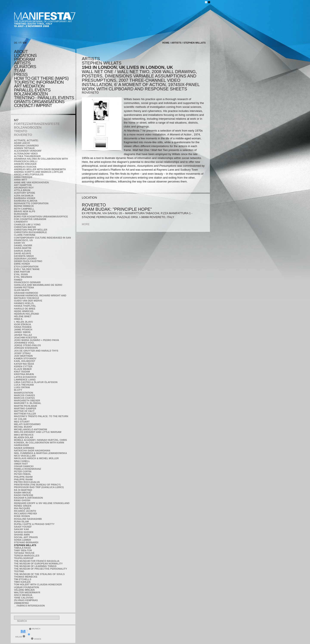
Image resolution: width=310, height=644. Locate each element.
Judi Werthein (23, 356)
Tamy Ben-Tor (23, 550)
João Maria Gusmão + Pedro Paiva (36, 340)
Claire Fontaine (25, 235)
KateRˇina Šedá (24, 364)
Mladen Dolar (24, 437)
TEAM (20, 71)
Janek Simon (22, 332)
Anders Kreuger (25, 164)
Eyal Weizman (23, 277)
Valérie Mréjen (24, 590)
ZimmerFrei (21, 603)
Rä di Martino (23, 490)
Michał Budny (23, 427)
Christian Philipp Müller (31, 230)
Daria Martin (23, 248)
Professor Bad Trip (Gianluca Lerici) (39, 487)
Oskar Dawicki (24, 466)
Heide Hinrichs (24, 311)
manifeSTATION (24, 393)
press (21, 74)
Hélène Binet (23, 316)
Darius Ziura (22, 251)
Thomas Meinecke (26, 577)
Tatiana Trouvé (24, 553)
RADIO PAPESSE (24, 495)
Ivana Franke (23, 327)
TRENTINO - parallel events (44, 98)
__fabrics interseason (29, 606)
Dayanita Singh (24, 256)
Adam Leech (22, 143)
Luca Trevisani (24, 385)
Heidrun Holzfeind (26, 314)
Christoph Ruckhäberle (30, 232)
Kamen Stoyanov (25, 358)
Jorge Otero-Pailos (27, 345)
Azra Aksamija (24, 196)
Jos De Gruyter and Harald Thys (36, 351)
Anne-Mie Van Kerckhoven (31, 182)
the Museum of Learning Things (35, 566)
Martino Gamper (25, 408)
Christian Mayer (25, 227)
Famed (18, 280)
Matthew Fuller (25, 414)
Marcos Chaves (24, 395)
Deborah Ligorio (25, 259)
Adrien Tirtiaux (24, 148)
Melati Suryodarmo (27, 424)
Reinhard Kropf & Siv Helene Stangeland (42, 503)
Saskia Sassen (24, 532)
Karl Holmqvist (25, 361)
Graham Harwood (26, 293)
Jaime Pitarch (23, 330)
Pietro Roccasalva (27, 482)
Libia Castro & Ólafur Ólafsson (36, 382)
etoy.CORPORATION (26, 267)
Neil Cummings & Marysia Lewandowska (40, 453)
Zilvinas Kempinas (26, 600)
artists (22, 63)
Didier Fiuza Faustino (28, 261)
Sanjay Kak (22, 529)
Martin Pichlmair (26, 406)
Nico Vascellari (25, 456)
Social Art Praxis (26, 537)
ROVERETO (23, 135)
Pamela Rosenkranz (28, 469)
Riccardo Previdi (25, 514)
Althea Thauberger (27, 156)
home (166, 43)
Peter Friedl (22, 474)
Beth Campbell (24, 209)
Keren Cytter (23, 366)
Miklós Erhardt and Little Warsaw (38, 432)
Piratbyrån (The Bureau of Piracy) (37, 485)
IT (20, 43)
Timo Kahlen (22, 582)
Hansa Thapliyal (25, 306)
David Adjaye (23, 253)
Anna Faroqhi (23, 177)
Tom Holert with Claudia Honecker (38, 584)
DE (16, 43)
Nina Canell (22, 461)
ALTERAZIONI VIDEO (26, 154)
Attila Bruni (22, 190)
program (24, 59)
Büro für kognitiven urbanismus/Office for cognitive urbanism (41, 218)
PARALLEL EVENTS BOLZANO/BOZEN (32, 92)
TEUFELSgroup (24, 558)
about (21, 52)
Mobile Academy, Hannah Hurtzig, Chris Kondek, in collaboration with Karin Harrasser (40, 443)
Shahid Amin (22, 535)
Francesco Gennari (27, 282)
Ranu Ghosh (22, 500)
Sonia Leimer (22, 540)
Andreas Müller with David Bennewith (40, 169)
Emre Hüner (22, 264)
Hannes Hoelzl (24, 303)
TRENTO (21, 131)
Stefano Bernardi (26, 542)
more (86, 224)
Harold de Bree (25, 309)
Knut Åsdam (22, 372)
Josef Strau (22, 353)
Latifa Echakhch (25, 377)
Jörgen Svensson (26, 348)
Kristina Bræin (24, 374)
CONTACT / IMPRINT (33, 105)
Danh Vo (19, 243)
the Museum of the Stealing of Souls (39, 574)
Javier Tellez (23, 335)
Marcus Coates (24, 398)
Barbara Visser (25, 198)
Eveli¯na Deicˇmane (27, 269)
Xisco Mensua (23, 595)
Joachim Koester (26, 338)
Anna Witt (21, 180)
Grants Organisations (39, 102)
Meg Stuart (22, 422)
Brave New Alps (25, 211)
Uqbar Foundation (26, 587)
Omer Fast (21, 464)
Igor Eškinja (22, 324)
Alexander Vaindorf (28, 151)
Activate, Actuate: (26, 140)
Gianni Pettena (24, 287)
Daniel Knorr (23, 245)
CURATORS (25, 67)
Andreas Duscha (25, 167)
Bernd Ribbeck (24, 206)
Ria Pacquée (22, 508)
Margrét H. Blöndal (28, 403)
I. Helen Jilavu (23, 322)
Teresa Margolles (27, 556)
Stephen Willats (25, 545)
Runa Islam (21, 521)
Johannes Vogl (24, 343)
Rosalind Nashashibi (28, 519)
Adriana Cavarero (26, 146)
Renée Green (23, 506)
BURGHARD (21, 214)
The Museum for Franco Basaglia (37, 561)
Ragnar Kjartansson (28, 498)
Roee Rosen (22, 516)
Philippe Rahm (23, 477)
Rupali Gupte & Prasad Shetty (34, 524)
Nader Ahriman (24, 448)
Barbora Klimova (26, 201)
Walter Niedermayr (27, 592)
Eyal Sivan (21, 274)
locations (25, 55)
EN (25, 43)
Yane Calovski (24, 598)
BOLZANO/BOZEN (28, 127)
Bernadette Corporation (31, 203)
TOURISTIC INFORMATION (39, 82)
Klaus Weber (23, 369)
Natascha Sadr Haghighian (32, 451)
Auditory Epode (25, 193)
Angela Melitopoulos (29, 174)
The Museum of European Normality (38, 564)
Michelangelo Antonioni (30, 429)
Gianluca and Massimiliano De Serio (38, 285)
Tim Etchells (23, 579)
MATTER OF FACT (24, 411)
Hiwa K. (19, 319)
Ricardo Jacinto (25, 511)
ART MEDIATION (29, 86)
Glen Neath (22, 290)
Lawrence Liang (25, 380)
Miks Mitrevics (24, 435)
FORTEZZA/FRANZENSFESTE (37, 124)
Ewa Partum (22, 272)
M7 (16, 120)
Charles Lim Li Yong (27, 225)
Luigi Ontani (22, 387)
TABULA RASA (22, 548)
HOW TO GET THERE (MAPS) (41, 78)
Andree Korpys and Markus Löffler (39, 172)
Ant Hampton (23, 185)
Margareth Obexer (27, 401)
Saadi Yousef (23, 527)
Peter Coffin (23, 471)
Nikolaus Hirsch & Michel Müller (36, 458)
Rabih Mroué (22, 493)
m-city (18, 390)
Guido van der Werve (28, 301)
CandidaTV (21, 222)
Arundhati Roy (24, 188)
